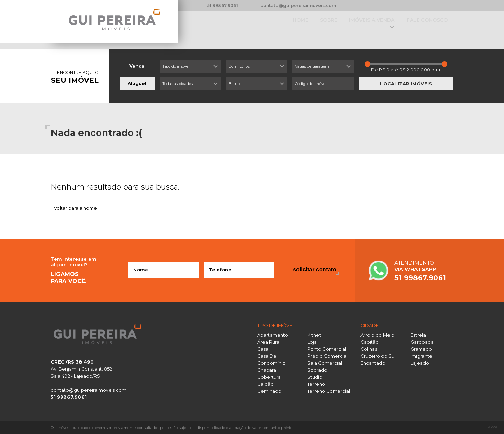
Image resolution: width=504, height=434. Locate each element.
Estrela (418, 335)
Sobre (308, 27)
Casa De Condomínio (271, 359)
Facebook (356, 6)
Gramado (421, 349)
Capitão (370, 342)
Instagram (368, 6)
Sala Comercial (325, 363)
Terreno (316, 384)
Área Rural (269, 342)
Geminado (269, 391)
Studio (315, 377)
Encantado (373, 363)
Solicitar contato (315, 270)
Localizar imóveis (406, 84)
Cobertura (269, 377)
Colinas (369, 349)
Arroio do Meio (377, 335)
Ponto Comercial (327, 349)
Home (274, 27)
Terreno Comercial (329, 391)
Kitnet (314, 335)
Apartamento (273, 335)
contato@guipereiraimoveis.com (298, 5)
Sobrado (317, 370)
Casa (263, 349)
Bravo (492, 427)
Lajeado (420, 363)
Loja (312, 342)
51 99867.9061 (223, 5)
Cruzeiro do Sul (378, 356)
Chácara (267, 370)
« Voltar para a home (74, 208)
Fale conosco (424, 27)
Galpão (265, 384)
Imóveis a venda (357, 27)
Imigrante (421, 356)
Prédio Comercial (327, 356)
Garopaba (422, 342)
